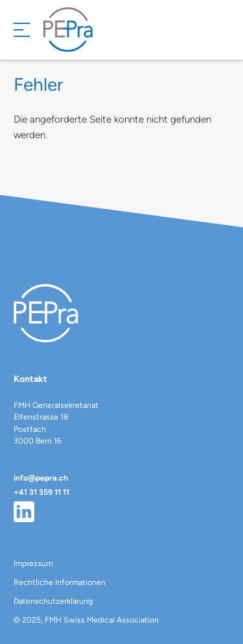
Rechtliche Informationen (60, 582)
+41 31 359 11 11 (41, 492)
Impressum (33, 563)
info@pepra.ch (41, 478)
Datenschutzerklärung (53, 601)
